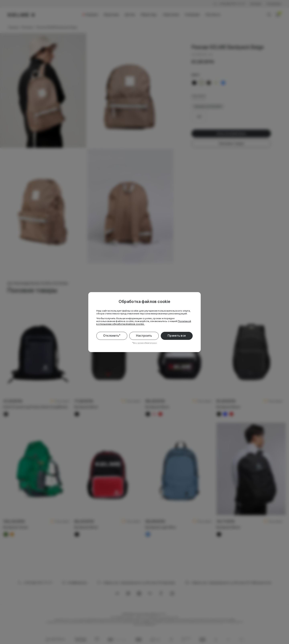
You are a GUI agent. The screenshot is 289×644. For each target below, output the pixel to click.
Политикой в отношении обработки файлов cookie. (144, 323)
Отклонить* (112, 336)
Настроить (144, 336)
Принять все (177, 336)
